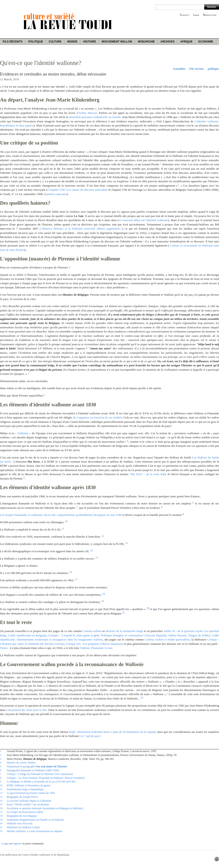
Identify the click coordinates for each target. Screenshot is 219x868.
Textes (4, 648)
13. (1, 797)
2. (1, 755)
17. (1, 812)
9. (1, 781)
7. (1, 774)
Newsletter (210, 15)
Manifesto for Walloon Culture (23, 827)
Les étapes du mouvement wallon (25, 812)
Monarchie (146, 42)
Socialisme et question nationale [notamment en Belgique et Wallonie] (45, 808)
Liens (196, 15)
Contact (185, 15)
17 (76, 579)
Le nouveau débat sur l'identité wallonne (143, 220)
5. (1, 766)
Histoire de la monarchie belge (124, 631)
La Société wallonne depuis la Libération (29, 801)
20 (148, 608)
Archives (167, 42)
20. (1, 823)
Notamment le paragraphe (37, 766)
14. (1, 801)
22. (1, 831)
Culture (55, 42)
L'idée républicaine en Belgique (27, 635)
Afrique (186, 42)
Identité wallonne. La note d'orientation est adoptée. (35, 831)
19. (1, 820)
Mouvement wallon (117, 42)
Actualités (179, 69)
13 (126, 543)
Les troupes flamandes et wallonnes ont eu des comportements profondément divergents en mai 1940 (61, 515)
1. (1, 751)
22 (142, 698)
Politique (36, 42)
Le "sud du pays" (91, 736)
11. (1, 789)
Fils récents (13, 42)
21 (123, 613)
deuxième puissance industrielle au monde (95, 117)
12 (103, 536)
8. (1, 778)
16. (1, 808)
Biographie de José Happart (22, 816)
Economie (206, 42)
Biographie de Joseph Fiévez (22, 797)
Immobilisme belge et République (25, 789)
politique (213, 69)
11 (63, 529)
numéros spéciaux (56, 194)
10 (66, 521)
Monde (72, 42)
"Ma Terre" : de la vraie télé (147, 474)
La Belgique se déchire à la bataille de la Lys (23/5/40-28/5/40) (41, 782)
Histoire (89, 42)
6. (1, 770)
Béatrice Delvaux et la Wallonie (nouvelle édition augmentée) (81, 229)
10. (1, 785)
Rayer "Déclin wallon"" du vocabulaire (28, 804)
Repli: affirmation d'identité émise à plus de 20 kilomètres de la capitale (113, 732)
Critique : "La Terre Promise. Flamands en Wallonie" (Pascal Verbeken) (46, 778)
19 (102, 601)
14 (91, 550)
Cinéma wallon (92, 631)
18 (104, 594)
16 (70, 572)
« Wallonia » (23, 433)
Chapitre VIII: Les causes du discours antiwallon (78, 190)
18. (1, 816)
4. (1, 762)
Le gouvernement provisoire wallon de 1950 (31, 793)
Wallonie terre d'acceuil (20, 823)
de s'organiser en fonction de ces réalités (98, 417)
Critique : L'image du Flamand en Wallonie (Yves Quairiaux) (40, 774)
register (17, 843)
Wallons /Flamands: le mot (96, 648)
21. (1, 827)
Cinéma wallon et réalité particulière (167, 639)
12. (1, 793)
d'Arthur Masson (87, 113)
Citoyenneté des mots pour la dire (27, 710)
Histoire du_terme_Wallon (21, 763)
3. (1, 759)
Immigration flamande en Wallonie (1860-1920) (33, 770)
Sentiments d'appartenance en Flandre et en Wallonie (35, 820)
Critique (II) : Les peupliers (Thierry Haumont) (94, 644)
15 (97, 558)
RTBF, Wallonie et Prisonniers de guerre (29, 785)
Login (5, 843)
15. (1, 804)
